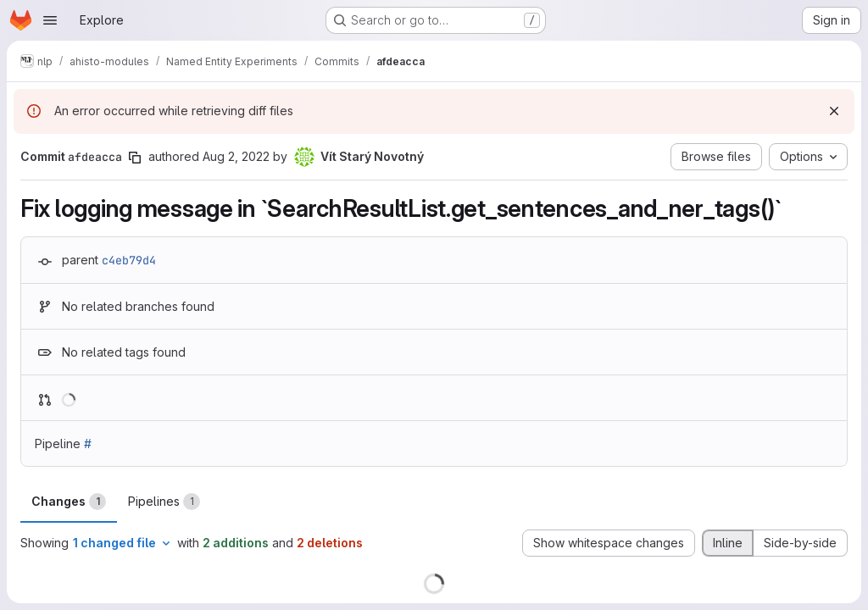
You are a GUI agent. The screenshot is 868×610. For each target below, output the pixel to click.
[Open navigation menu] (50, 20)
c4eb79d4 (129, 260)
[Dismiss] (834, 111)
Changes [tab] (69, 502)
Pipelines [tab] (164, 502)
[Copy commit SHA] (135, 158)
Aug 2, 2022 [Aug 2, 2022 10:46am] (236, 156)
